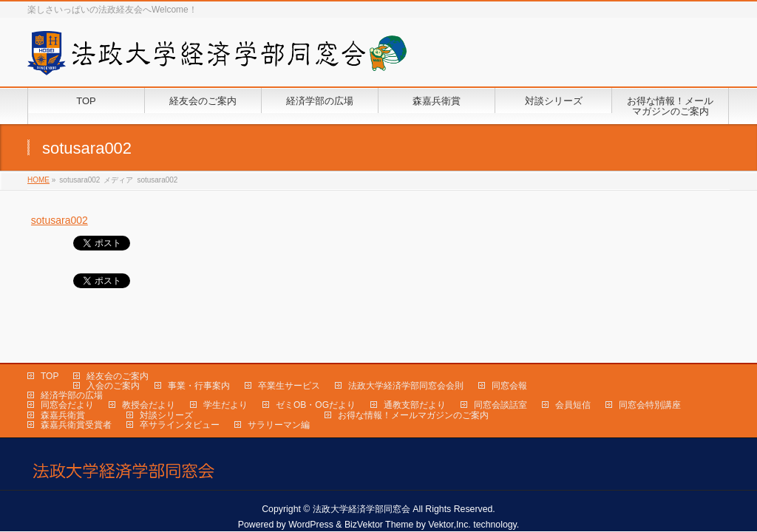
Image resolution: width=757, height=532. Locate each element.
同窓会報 (509, 360)
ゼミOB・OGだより (316, 379)
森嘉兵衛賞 (63, 389)
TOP (50, 350)
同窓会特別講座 (650, 379)
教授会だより (149, 379)
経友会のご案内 (118, 350)
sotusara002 (60, 220)
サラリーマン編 (279, 399)
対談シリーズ (166, 389)
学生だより (225, 379)
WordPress (311, 499)
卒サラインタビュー (180, 399)
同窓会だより (67, 379)
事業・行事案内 (199, 360)
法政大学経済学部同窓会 (361, 483)
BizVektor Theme (379, 499)
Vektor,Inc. (449, 499)
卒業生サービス (289, 360)
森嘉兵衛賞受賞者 (76, 399)
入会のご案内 (113, 360)
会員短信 (573, 379)
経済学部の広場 (72, 369)
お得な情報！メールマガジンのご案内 (413, 389)
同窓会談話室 (500, 379)
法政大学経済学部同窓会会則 (406, 360)
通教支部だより (415, 379)
